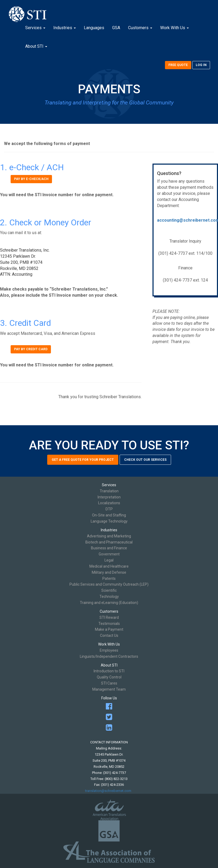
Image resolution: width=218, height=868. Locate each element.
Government (109, 554)
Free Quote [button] (178, 65)
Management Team (109, 689)
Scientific (109, 590)
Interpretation (109, 497)
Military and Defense (109, 572)
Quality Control (109, 677)
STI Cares (109, 683)
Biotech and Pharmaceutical (109, 542)
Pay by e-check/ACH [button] (31, 179)
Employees (109, 650)
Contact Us (109, 635)
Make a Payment (109, 629)
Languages (94, 28)
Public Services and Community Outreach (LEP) (109, 584)
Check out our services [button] (145, 460)
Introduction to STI (109, 671)
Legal (109, 560)
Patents (109, 578)
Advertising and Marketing (109, 536)
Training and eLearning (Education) (109, 603)
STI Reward (109, 617)
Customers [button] (140, 28)
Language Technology (109, 521)
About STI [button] (36, 46)
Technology (109, 597)
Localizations (109, 503)
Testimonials (109, 624)
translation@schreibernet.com (109, 791)
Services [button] (35, 28)
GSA (116, 28)
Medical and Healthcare (109, 566)
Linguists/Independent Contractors (109, 656)
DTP (109, 509)
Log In (201, 65)
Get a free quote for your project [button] (83, 460)
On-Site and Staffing (109, 515)
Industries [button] (65, 28)
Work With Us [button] (175, 28)
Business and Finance (109, 548)
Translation (109, 491)
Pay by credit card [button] (31, 349)
